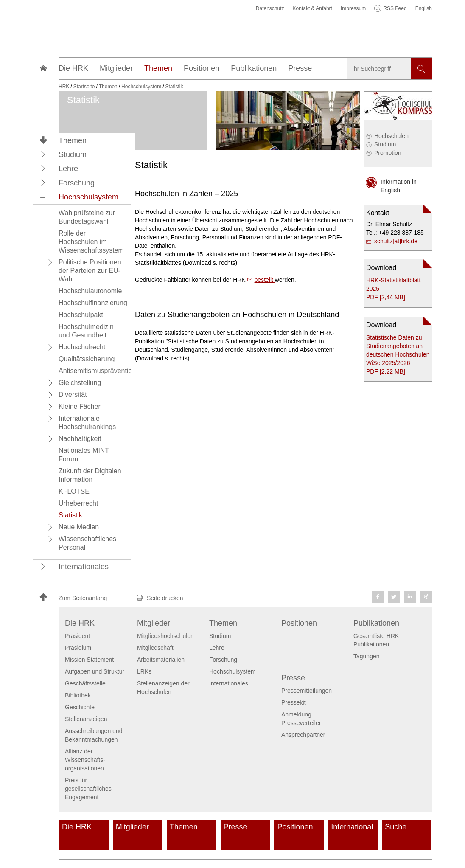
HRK (64, 87)
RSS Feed (395, 8)
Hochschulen (391, 136)
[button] (43, 154)
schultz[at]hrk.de (396, 241)
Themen (73, 140)
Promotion (388, 153)
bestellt (265, 280)
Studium (385, 144)
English (424, 8)
